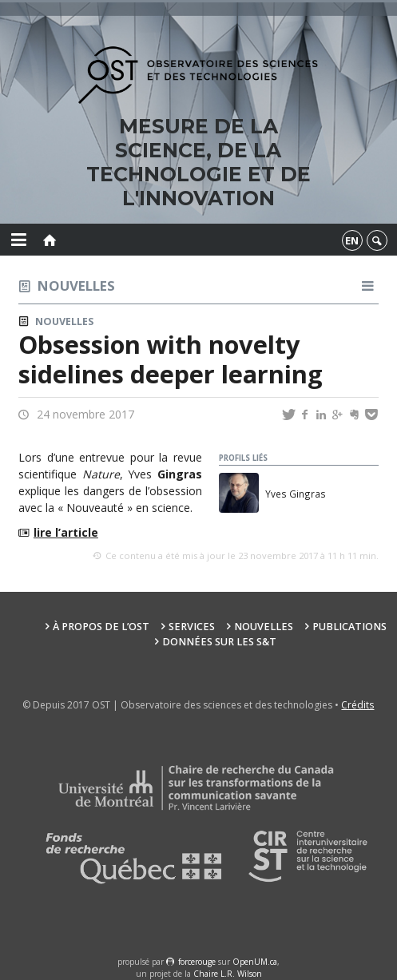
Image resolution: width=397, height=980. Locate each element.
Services (192, 627)
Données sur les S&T (219, 642)
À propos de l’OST (101, 627)
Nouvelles (76, 286)
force (197, 962)
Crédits (357, 705)
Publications (349, 627)
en (352, 240)
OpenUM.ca (255, 962)
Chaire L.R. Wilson (228, 974)
